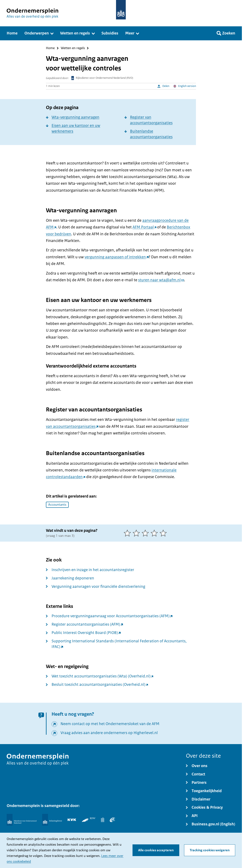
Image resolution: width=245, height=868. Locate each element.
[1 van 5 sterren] (128, 533)
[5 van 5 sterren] (164, 533)
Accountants (57, 505)
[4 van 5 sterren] (155, 533)
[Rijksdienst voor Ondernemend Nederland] (21, 820)
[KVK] (72, 820)
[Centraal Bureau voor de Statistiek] (103, 820)
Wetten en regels (73, 48)
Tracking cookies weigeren (210, 850)
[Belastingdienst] (52, 820)
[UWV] (112, 820)
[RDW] (89, 820)
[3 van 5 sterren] (146, 533)
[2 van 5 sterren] (137, 533)
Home (50, 48)
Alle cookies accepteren (156, 850)
